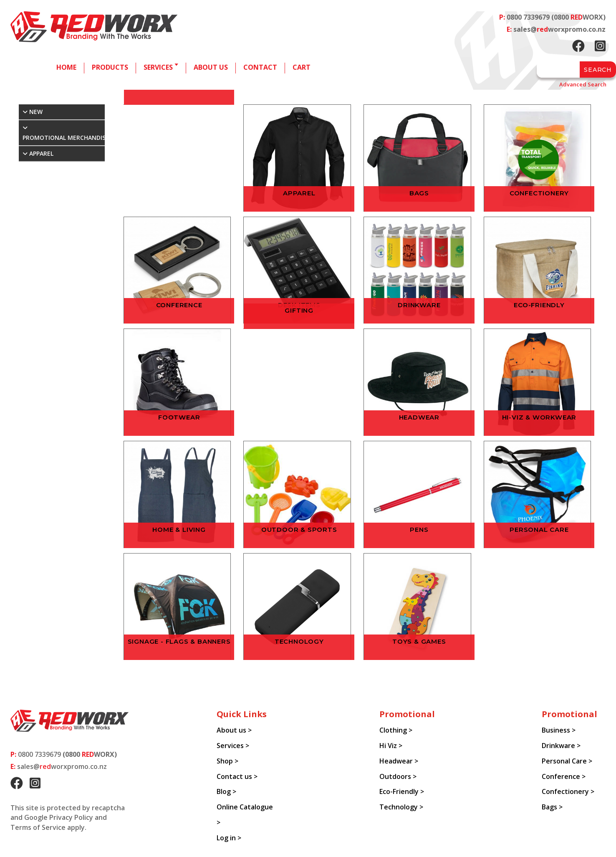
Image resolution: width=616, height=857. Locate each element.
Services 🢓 (161, 67)
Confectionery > (568, 791)
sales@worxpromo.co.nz (559, 29)
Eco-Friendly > (402, 791)
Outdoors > (398, 776)
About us (211, 67)
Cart (302, 67)
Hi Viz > (391, 746)
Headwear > (399, 761)
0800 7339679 (528, 17)
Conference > (564, 776)
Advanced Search (583, 84)
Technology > (401, 807)
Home (66, 67)
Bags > (552, 807)
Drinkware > (561, 746)
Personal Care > (567, 761)
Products (110, 67)
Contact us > (237, 776)
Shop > (227, 761)
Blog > (226, 791)
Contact (260, 67)
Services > (233, 746)
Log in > (229, 838)
